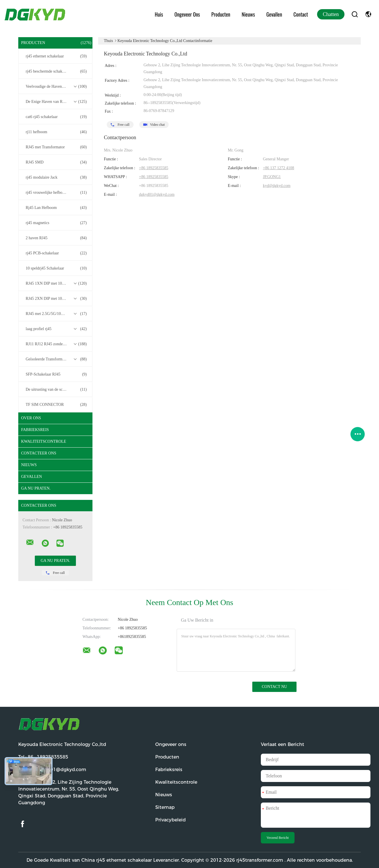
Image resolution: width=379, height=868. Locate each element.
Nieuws (248, 14)
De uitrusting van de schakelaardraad (56, 390)
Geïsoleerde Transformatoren (56, 359)
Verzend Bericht (278, 838)
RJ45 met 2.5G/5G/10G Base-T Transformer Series (57, 314)
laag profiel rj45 (56, 329)
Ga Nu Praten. (36, 488)
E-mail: (52, 770)
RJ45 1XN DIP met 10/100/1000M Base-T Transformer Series (57, 284)
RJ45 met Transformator (56, 147)
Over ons (31, 418)
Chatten (331, 14)
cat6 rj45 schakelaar (56, 117)
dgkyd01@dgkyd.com (157, 194)
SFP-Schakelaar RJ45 (56, 374)
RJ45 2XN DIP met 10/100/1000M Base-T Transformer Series (57, 299)
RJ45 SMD (56, 162)
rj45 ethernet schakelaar (56, 56)
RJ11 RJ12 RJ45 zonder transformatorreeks (57, 344)
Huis (159, 14)
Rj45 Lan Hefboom (56, 208)
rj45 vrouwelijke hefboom (56, 193)
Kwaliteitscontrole (44, 441)
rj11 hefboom (56, 132)
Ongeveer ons (187, 14)
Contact (301, 14)
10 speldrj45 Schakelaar (56, 268)
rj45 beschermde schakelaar (56, 71)
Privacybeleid (171, 820)
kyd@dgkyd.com (277, 186)
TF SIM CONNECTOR (56, 405)
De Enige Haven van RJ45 (56, 102)
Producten (221, 14)
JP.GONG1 (272, 177)
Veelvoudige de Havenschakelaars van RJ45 (57, 87)
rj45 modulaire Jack (56, 177)
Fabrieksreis (35, 430)
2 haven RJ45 (56, 238)
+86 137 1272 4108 (278, 168)
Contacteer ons (39, 453)
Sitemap (165, 807)
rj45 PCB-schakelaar (56, 253)
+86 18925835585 (154, 168)
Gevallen (274, 14)
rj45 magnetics (56, 223)
